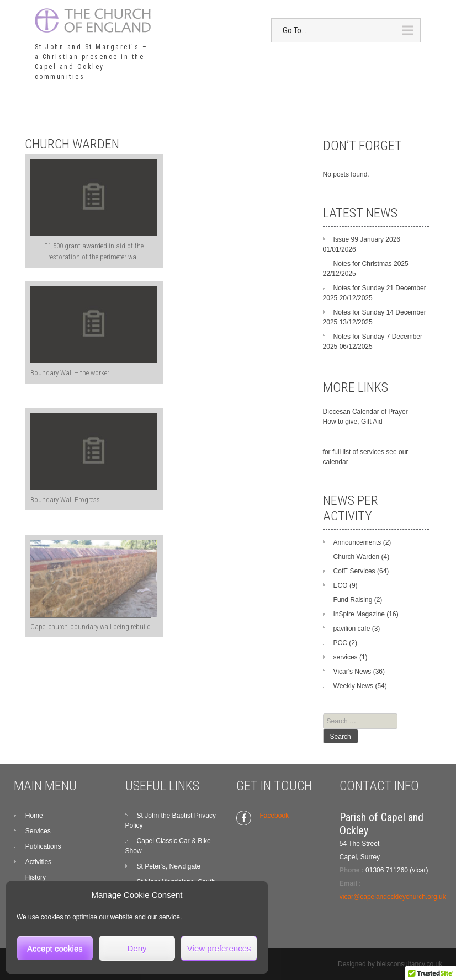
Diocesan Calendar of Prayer (365, 412)
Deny (137, 948)
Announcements (357, 542)
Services (38, 831)
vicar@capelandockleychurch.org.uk (393, 897)
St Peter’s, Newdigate (169, 866)
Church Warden (357, 557)
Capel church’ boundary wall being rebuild (91, 627)
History (36, 877)
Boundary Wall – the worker (70, 373)
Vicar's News (352, 672)
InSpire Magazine (359, 614)
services (346, 657)
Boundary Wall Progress (65, 500)
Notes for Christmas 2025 (371, 264)
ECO (341, 585)
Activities (38, 862)
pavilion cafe (352, 629)
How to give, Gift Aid (353, 422)
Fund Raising (353, 600)
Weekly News (353, 686)
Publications (43, 846)
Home (34, 816)
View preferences (219, 948)
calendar (336, 462)
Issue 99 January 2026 (367, 239)
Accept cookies (55, 948)
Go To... (295, 30)
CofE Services (354, 571)
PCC (340, 643)
